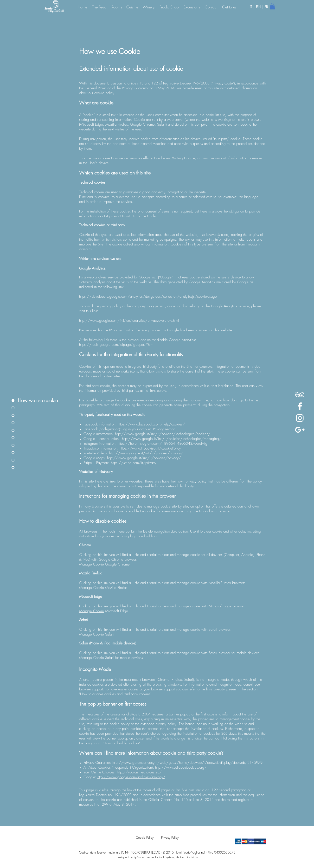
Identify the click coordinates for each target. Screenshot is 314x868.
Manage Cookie (92, 564)
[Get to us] (229, 7)
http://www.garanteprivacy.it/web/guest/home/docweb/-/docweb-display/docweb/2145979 (187, 763)
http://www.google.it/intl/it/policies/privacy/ (146, 453)
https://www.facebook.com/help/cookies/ (151, 424)
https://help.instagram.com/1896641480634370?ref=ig (163, 444)
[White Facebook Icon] (300, 406)
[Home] (83, 7)
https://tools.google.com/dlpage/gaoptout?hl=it (117, 345)
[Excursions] (192, 7)
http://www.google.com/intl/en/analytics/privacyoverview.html (129, 321)
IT (251, 7)
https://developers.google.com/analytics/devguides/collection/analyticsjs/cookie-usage (148, 296)
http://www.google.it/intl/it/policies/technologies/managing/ (172, 439)
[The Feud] (99, 7)
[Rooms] (117, 7)
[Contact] (211, 7)
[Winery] (149, 7)
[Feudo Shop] (169, 7)
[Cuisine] (132, 7)
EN (259, 7)
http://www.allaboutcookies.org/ (181, 767)
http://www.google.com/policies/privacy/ (131, 777)
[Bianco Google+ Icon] (300, 430)
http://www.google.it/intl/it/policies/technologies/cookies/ (163, 434)
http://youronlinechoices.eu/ (139, 772)
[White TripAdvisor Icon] (300, 394)
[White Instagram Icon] (300, 418)
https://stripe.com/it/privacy (134, 463)
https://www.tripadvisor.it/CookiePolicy (150, 448)
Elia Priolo (191, 857)
